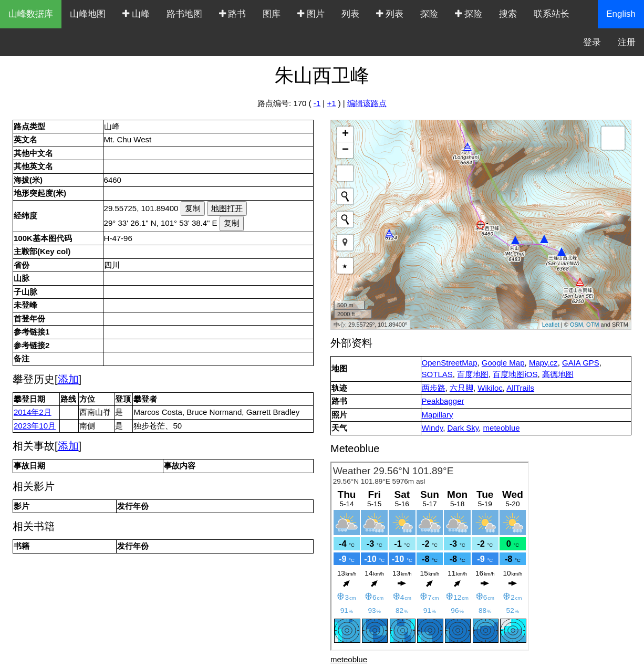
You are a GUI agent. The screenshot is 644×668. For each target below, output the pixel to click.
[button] (345, 243)
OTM (593, 325)
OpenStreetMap (450, 363)
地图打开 (227, 208)
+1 (331, 103)
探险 (429, 14)
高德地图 (558, 374)
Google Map (503, 363)
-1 (317, 103)
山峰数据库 (31, 14)
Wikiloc (490, 388)
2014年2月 (33, 412)
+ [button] (345, 134)
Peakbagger (443, 401)
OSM (577, 325)
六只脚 (461, 388)
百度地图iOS (515, 374)
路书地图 (184, 14)
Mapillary (438, 415)
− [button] (345, 150)
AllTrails (520, 388)
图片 (311, 14)
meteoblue (502, 428)
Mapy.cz (543, 363)
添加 (68, 379)
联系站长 (552, 14)
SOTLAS (437, 374)
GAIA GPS (581, 363)
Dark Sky (463, 428)
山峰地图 (88, 14)
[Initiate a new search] (345, 196)
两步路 (434, 388)
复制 (193, 208)
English (621, 14)
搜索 (508, 14)
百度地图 (473, 374)
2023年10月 (35, 426)
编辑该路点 (367, 103)
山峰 (136, 14)
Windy (433, 428)
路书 (233, 14)
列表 (350, 14)
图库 (272, 14)
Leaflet (551, 325)
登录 (592, 42)
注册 (627, 42)
